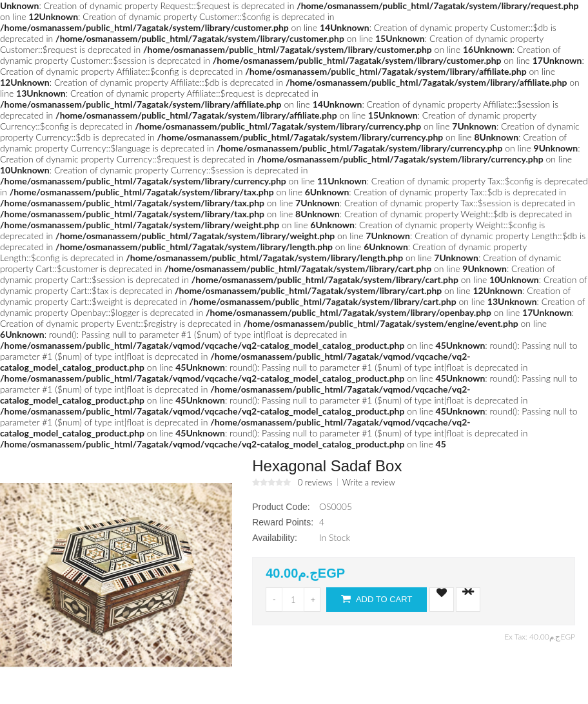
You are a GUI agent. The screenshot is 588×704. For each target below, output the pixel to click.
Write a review (369, 482)
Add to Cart (377, 599)
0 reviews (315, 482)
